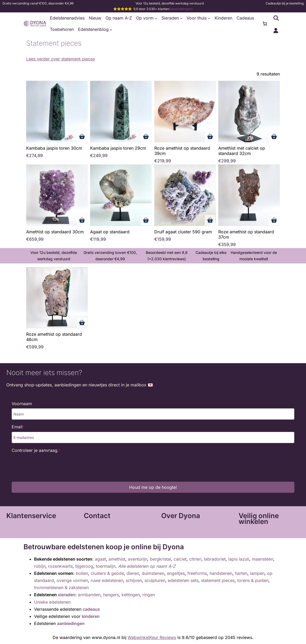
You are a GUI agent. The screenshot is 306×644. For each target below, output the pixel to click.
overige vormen (72, 580)
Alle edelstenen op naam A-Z (147, 566)
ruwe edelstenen (107, 580)
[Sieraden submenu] (181, 18)
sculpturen (155, 580)
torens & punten (253, 580)
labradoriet (215, 559)
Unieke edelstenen (52, 602)
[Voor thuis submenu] (209, 18)
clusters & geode (107, 573)
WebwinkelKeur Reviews (152, 637)
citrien (195, 559)
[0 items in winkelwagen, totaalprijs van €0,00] (265, 24)
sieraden (67, 595)
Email (18, 427)
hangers (111, 595)
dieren (133, 573)
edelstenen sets (183, 580)
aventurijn (138, 559)
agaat (100, 559)
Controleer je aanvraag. (36, 450)
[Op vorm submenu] (156, 18)
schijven (134, 580)
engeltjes (176, 573)
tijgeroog (84, 566)
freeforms (197, 573)
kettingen (131, 595)
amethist (117, 559)
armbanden (89, 595)
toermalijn (106, 566)
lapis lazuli (239, 559)
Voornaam (22, 404)
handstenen (221, 573)
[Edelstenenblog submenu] (111, 30)
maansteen (263, 559)
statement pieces (218, 580)
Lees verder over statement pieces (61, 59)
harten (241, 573)
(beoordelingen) (181, 9)
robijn (40, 566)
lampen (257, 573)
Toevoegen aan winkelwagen (82, 136)
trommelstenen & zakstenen (61, 588)
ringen (149, 595)
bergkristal (160, 559)
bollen (82, 573)
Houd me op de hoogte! (153, 487)
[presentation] (52, 466)
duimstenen (153, 573)
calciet (180, 559)
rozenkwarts (60, 566)
